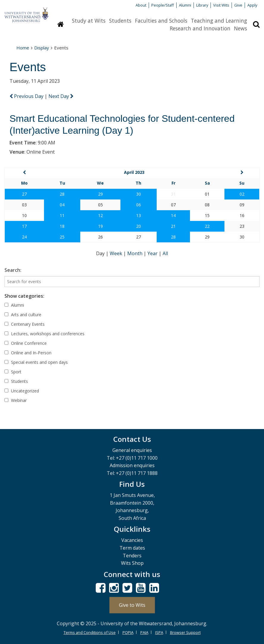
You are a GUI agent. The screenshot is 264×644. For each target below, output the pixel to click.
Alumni (185, 5)
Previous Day (27, 96)
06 (139, 205)
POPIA (128, 632)
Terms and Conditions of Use (90, 632)
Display (42, 48)
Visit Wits (221, 5)
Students (120, 21)
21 (173, 226)
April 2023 (134, 172)
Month (135, 253)
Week (117, 253)
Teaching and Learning (219, 21)
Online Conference (26, 343)
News (241, 28)
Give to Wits (132, 605)
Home (23, 48)
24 (24, 237)
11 (62, 215)
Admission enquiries (132, 465)
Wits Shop (132, 563)
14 (173, 215)
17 (24, 226)
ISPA (159, 632)
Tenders (132, 556)
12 (100, 215)
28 (62, 194)
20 (139, 226)
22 (207, 226)
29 (100, 194)
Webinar (16, 400)
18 (62, 226)
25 (62, 237)
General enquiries (132, 450)
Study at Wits (89, 21)
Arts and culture (23, 315)
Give (238, 5)
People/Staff (163, 5)
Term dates (132, 548)
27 (24, 194)
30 (139, 194)
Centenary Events (25, 324)
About (141, 5)
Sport (13, 372)
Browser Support (185, 632)
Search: (13, 270)
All (165, 253)
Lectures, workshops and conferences (44, 334)
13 (139, 215)
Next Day (61, 96)
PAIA (144, 632)
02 (242, 194)
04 (62, 205)
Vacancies (132, 540)
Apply (252, 5)
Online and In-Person (28, 353)
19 (100, 226)
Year (153, 253)
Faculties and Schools (161, 21)
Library (202, 5)
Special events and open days (36, 362)
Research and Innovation (200, 28)
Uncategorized (22, 391)
